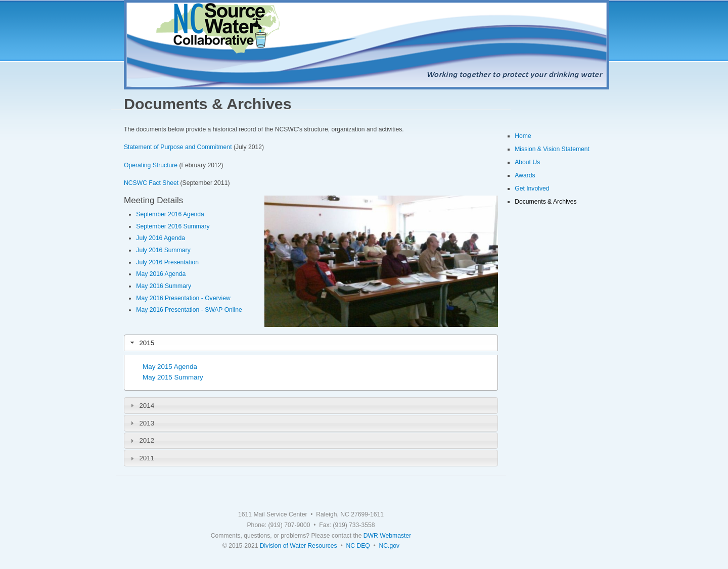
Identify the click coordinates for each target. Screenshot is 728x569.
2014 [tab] (141, 405)
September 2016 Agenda (170, 214)
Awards (525, 175)
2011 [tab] (141, 458)
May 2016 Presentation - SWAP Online (189, 310)
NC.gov (390, 546)
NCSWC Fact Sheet (151, 183)
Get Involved (532, 188)
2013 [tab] (141, 423)
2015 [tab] (141, 343)
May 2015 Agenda (170, 367)
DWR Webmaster (387, 536)
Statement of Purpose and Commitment (178, 147)
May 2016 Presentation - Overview (183, 298)
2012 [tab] (141, 441)
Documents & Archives (545, 202)
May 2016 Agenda (161, 274)
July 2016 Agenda (161, 238)
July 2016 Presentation (167, 262)
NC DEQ (358, 546)
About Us (527, 162)
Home (523, 136)
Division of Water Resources (299, 546)
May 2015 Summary (173, 377)
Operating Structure (151, 165)
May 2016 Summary (164, 286)
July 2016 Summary (163, 250)
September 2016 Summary (173, 226)
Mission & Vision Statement (552, 149)
